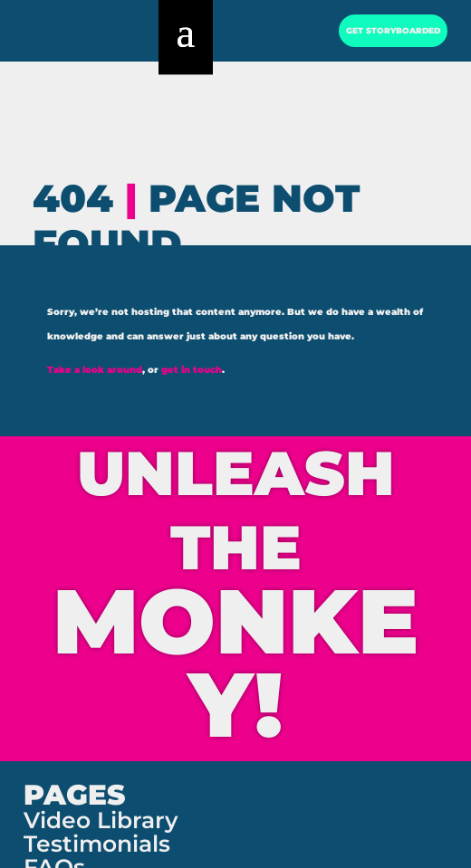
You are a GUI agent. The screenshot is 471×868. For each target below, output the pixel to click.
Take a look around (95, 370)
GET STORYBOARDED (389, 38)
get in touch (192, 370)
